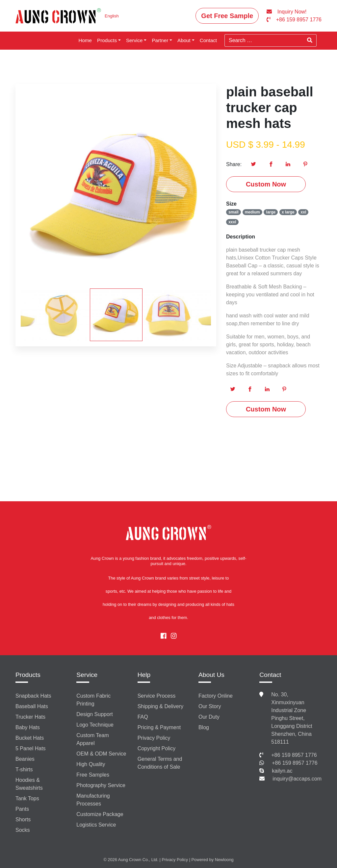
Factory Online (216, 696)
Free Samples (93, 775)
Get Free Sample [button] (227, 16)
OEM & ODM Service (101, 754)
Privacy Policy (154, 738)
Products (107, 40)
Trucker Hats (30, 717)
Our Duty (209, 717)
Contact (208, 40)
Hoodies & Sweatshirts (29, 784)
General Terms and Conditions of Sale (160, 763)
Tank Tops (27, 798)
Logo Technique (95, 725)
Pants (22, 809)
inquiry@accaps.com (297, 779)
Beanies (25, 759)
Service (134, 40)
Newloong (224, 860)
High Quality (91, 764)
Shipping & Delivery (161, 706)
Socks (23, 830)
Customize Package (100, 814)
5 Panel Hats (31, 748)
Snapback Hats (33, 696)
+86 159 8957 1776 (294, 755)
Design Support (94, 714)
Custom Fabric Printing (93, 700)
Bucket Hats (30, 738)
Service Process (157, 696)
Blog (204, 727)
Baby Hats (28, 727)
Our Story (210, 706)
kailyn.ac (282, 771)
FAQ (143, 717)
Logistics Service (96, 825)
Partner (160, 40)
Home (85, 40)
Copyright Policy (157, 748)
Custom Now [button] (266, 184)
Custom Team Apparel (92, 739)
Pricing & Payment (159, 727)
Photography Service (101, 785)
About (184, 40)
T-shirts (24, 769)
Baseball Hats (32, 706)
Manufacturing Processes (93, 800)
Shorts (23, 819)
